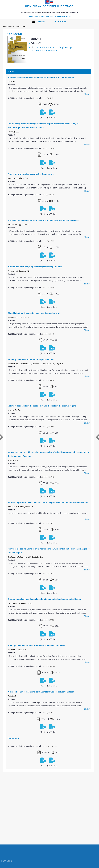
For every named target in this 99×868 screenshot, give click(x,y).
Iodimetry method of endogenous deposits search (31, 359)
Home (5, 27)
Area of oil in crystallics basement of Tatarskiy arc (31, 174)
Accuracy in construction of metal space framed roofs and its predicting (41, 77)
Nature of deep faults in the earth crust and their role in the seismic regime (42, 406)
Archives (61, 22)
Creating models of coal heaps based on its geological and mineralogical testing (45, 599)
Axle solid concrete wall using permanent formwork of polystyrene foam (41, 692)
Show (87, 94)
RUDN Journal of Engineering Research (50, 9)
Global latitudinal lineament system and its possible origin (34, 313)
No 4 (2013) (21, 27)
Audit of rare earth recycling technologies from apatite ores (35, 267)
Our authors (13, 738)
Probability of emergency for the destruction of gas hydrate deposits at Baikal (43, 220)
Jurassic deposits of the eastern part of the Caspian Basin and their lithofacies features (48, 502)
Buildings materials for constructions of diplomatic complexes (36, 645)
